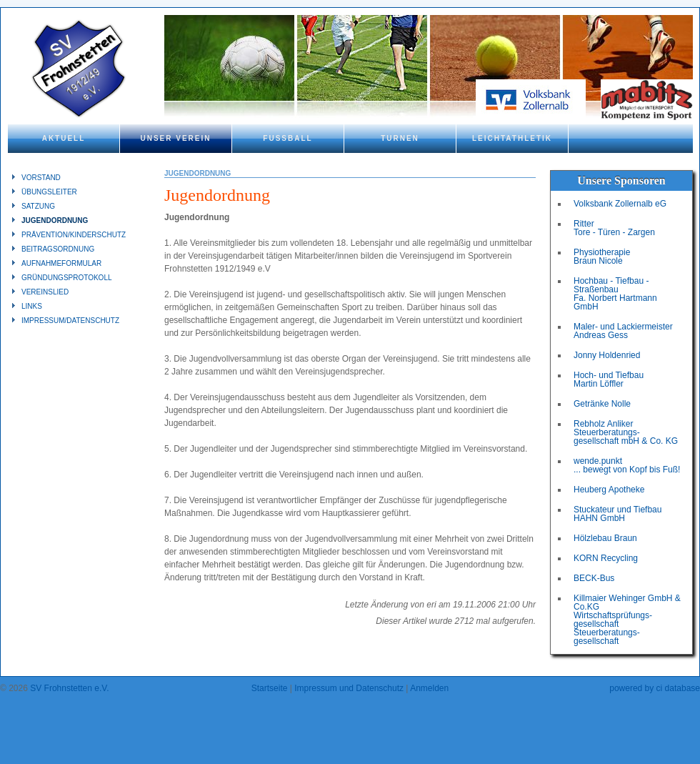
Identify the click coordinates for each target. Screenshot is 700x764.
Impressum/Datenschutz (70, 321)
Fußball (287, 138)
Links (32, 306)
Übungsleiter (49, 192)
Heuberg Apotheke (609, 490)
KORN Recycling (606, 558)
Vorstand (41, 178)
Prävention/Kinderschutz (74, 235)
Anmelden (429, 688)
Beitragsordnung (58, 249)
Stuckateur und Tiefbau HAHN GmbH (617, 514)
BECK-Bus (594, 578)
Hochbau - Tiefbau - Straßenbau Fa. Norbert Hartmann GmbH (615, 294)
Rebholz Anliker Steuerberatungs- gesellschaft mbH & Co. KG (626, 432)
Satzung (38, 206)
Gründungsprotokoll (67, 278)
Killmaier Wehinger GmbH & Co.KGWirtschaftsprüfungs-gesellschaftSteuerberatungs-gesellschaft (627, 620)
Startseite (270, 688)
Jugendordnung (55, 220)
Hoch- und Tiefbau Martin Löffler (609, 379)
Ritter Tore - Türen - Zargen (614, 228)
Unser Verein (175, 138)
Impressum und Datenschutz (349, 688)
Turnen (400, 138)
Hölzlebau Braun (605, 538)
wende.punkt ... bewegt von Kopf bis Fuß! (627, 465)
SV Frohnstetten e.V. (69, 688)
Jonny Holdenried (607, 355)
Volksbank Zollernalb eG (620, 204)
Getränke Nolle (602, 404)
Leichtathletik (512, 138)
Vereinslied (45, 292)
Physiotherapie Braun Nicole (602, 257)
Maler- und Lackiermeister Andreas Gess (623, 331)
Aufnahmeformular (61, 263)
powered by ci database (655, 688)
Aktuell (64, 138)
